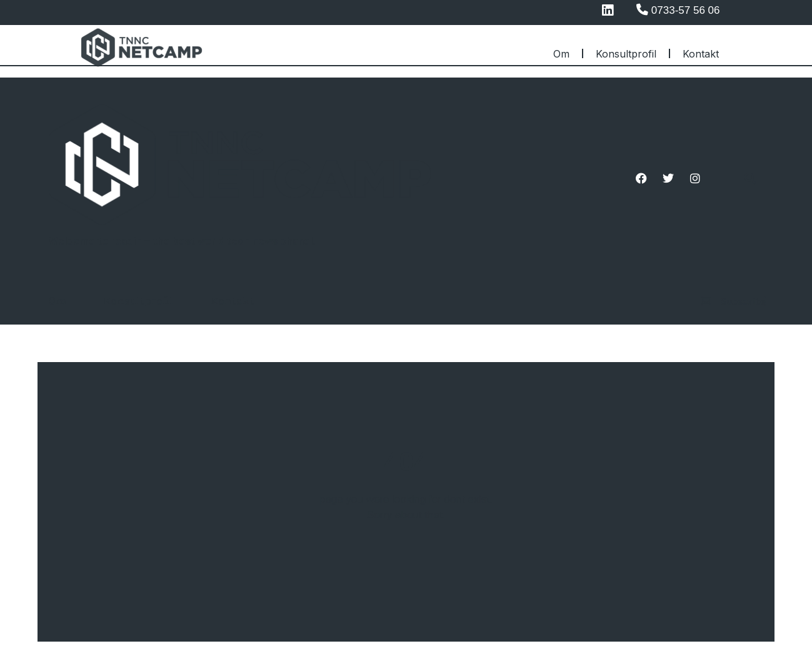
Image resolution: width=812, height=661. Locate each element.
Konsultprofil (626, 54)
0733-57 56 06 (686, 10)
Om (561, 54)
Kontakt (701, 54)
